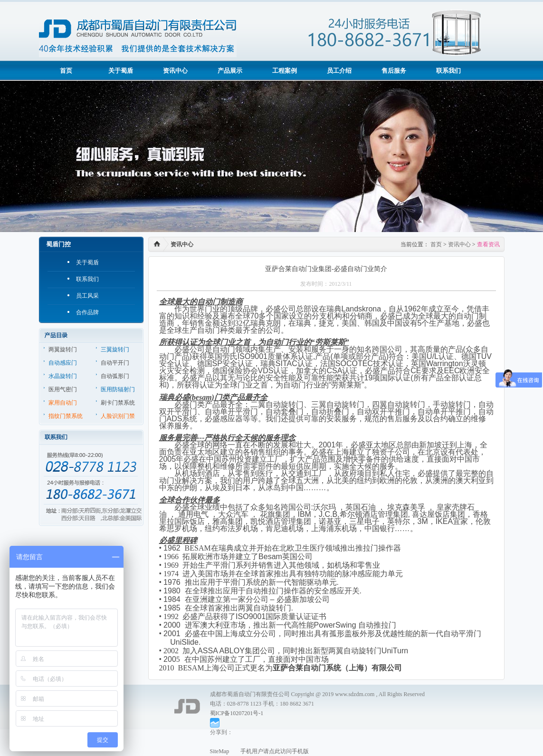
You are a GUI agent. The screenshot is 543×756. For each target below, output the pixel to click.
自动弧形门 (115, 376)
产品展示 (230, 71)
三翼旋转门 (115, 349)
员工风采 (87, 296)
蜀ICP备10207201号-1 (237, 713)
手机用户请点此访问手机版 (269, 751)
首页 (66, 71)
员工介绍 (339, 71)
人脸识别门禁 (118, 416)
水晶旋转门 (63, 376)
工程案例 (285, 71)
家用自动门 (63, 403)
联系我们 (448, 71)
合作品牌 (87, 312)
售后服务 (394, 71)
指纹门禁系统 (66, 416)
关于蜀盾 (121, 71)
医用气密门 (63, 389)
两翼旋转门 (63, 349)
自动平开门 (115, 363)
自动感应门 (63, 363)
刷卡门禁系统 (118, 403)
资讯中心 (175, 71)
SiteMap (220, 751)
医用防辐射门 (118, 389)
